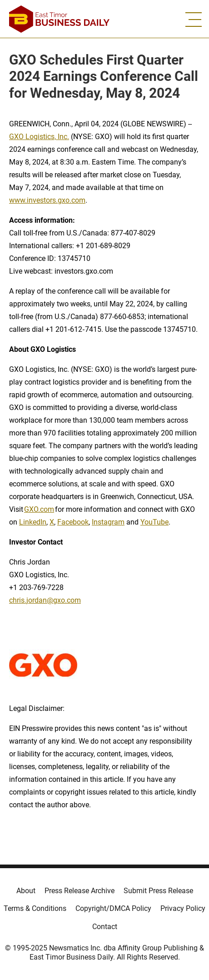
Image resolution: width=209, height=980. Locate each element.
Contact (105, 927)
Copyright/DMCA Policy (113, 908)
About (26, 891)
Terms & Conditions (35, 908)
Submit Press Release (158, 891)
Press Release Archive (80, 891)
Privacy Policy (183, 908)
